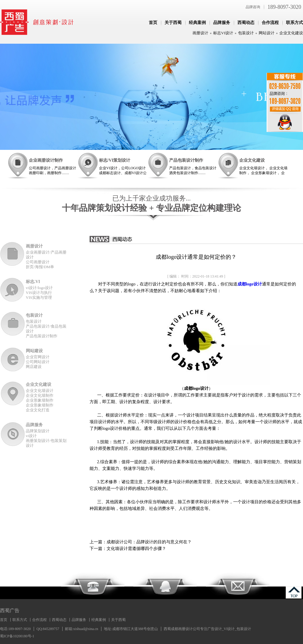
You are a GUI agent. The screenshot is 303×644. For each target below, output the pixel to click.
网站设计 (267, 33)
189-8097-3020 (284, 7)
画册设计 (200, 33)
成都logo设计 (250, 284)
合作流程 (270, 23)
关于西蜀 (173, 23)
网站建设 (34, 351)
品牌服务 (222, 23)
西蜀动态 (246, 23)
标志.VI (33, 282)
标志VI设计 (223, 33)
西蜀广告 (10, 610)
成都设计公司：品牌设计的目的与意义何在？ (149, 542)
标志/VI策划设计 (115, 160)
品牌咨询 (253, 7)
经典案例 (197, 23)
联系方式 (294, 23)
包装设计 (246, 33)
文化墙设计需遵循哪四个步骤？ (136, 549)
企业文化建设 (291, 33)
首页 (153, 23)
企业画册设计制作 (46, 160)
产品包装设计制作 (186, 160)
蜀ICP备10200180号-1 (17, 636)
